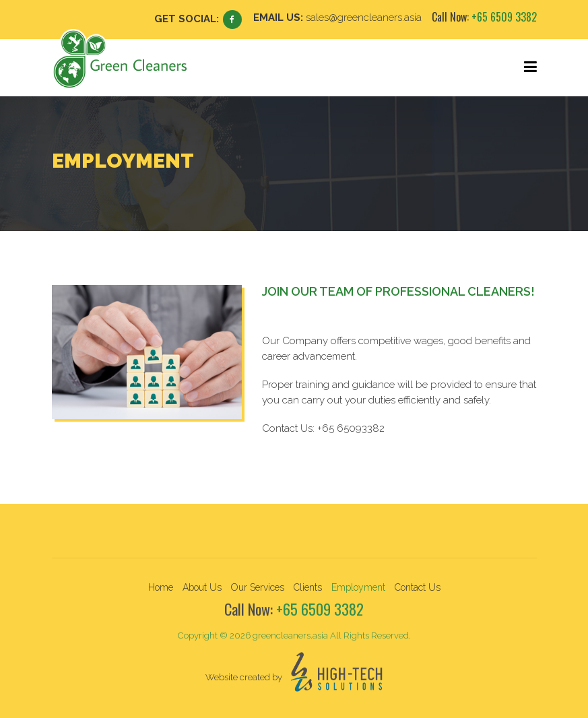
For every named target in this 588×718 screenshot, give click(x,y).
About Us (202, 587)
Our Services (258, 587)
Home (161, 587)
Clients (308, 587)
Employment (358, 587)
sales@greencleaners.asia (364, 18)
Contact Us (418, 587)
